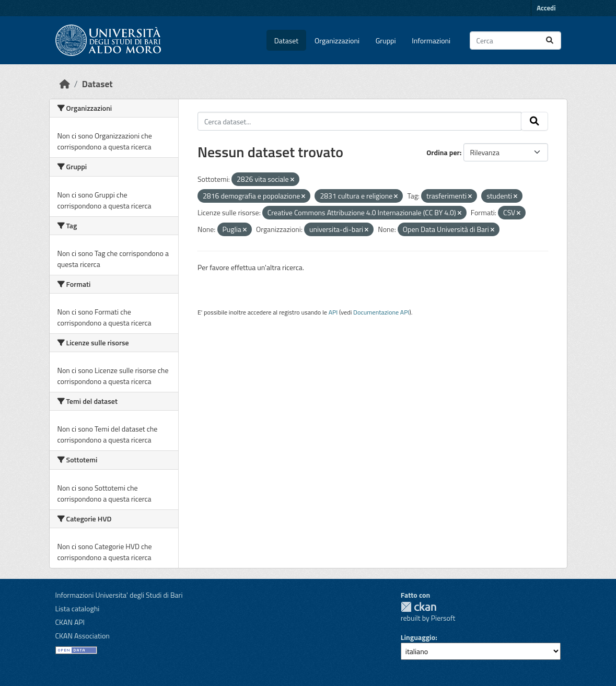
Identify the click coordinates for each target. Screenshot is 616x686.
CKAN (419, 607)
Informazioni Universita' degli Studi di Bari (119, 595)
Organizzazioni (337, 40)
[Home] (65, 84)
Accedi (546, 8)
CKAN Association (83, 636)
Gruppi (386, 40)
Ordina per (443, 152)
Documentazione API (381, 312)
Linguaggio (418, 637)
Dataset (286, 40)
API (333, 312)
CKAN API (70, 622)
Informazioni (431, 40)
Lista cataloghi (78, 608)
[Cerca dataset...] (515, 40)
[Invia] (550, 40)
